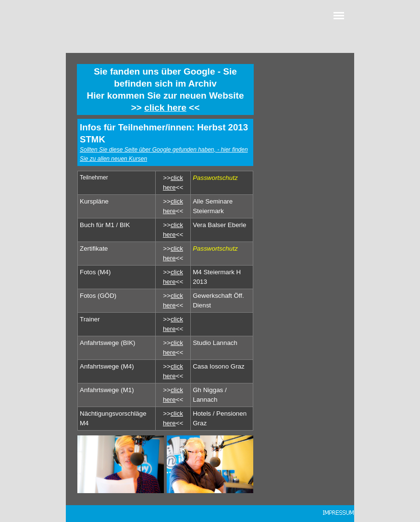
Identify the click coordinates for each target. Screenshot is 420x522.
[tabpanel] (165, 89)
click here (165, 108)
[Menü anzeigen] (339, 15)
